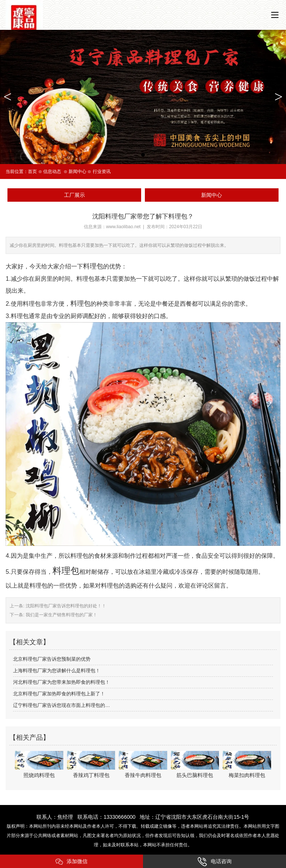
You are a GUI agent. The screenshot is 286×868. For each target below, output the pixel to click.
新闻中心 (77, 172)
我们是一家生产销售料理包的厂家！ (61, 615)
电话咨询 (214, 862)
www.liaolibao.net (123, 227)
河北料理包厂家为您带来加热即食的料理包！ (61, 682)
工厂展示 (74, 195)
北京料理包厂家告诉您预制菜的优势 (52, 659)
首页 (32, 172)
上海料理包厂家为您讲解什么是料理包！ (57, 671)
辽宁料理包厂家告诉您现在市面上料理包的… (61, 705)
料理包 (66, 571)
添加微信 (71, 862)
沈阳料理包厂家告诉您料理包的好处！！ (65, 606)
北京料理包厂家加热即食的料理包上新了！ (59, 694)
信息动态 (52, 172)
